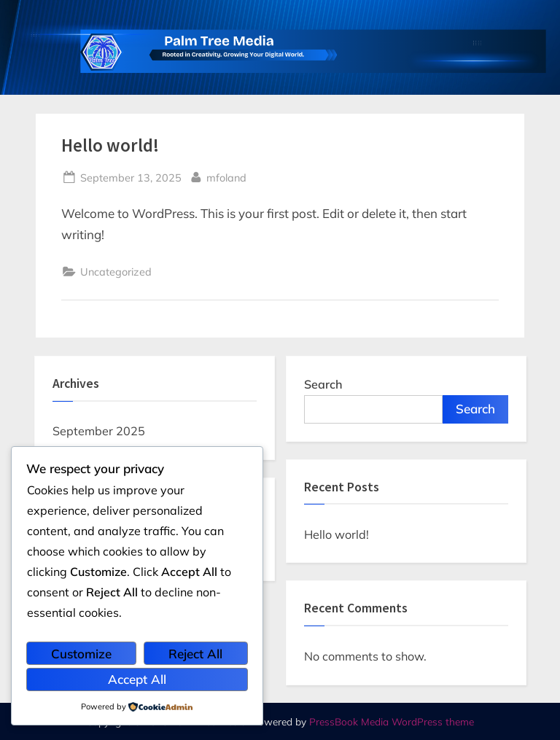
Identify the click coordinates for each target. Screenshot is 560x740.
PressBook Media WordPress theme (392, 721)
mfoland (226, 176)
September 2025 (99, 431)
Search (323, 384)
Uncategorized (116, 272)
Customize (81, 654)
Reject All (195, 654)
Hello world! (110, 145)
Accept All (137, 679)
